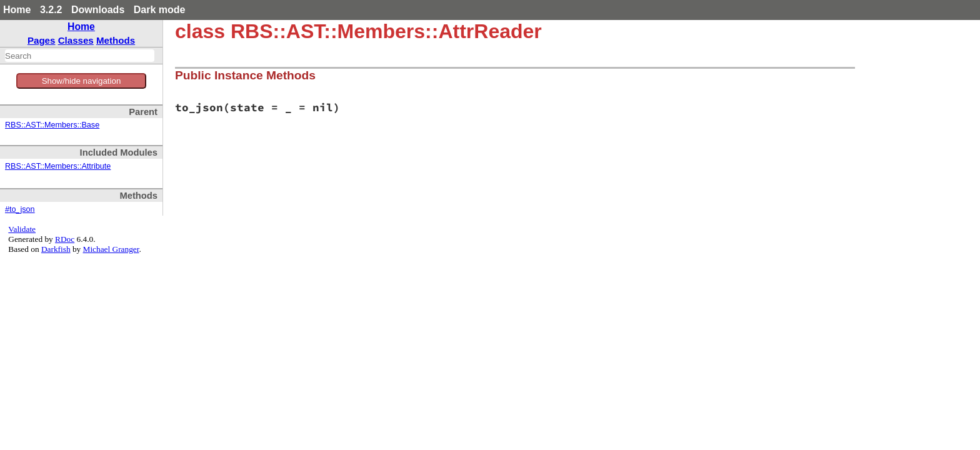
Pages (42, 40)
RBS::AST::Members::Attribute (58, 166)
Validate (22, 229)
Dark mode (160, 10)
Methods (116, 40)
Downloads (98, 10)
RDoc (65, 239)
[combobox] (80, 56)
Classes (76, 40)
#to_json (20, 209)
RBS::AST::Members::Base (52, 125)
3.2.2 (51, 10)
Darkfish (56, 249)
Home (17, 10)
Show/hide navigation (82, 81)
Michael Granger (111, 249)
